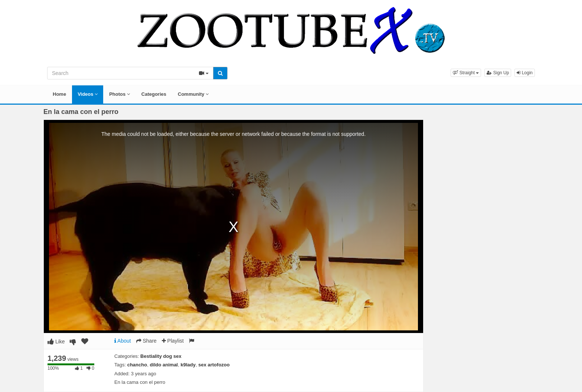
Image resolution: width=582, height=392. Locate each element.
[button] (466, 73)
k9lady (188, 365)
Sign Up (498, 73)
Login (525, 73)
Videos (88, 94)
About (123, 341)
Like (56, 342)
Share (146, 341)
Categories (154, 94)
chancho (137, 365)
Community (193, 94)
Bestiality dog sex (161, 356)
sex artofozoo (214, 365)
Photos (120, 94)
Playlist (173, 341)
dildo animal (164, 365)
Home (59, 94)
